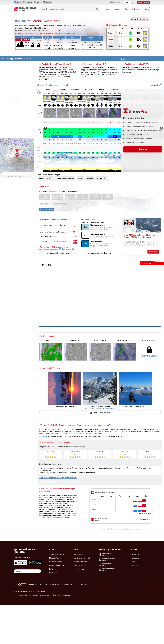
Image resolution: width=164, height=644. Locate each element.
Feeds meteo (79, 569)
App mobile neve (80, 562)
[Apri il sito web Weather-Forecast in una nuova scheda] (47, 2)
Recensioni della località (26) (92, 45)
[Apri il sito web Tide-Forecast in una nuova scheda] (38, 2)
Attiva (140, 19)
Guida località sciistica (92, 42)
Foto (127, 9)
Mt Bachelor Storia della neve (100, 253)
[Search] (97, 9)
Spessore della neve (73, 44)
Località (18, 33)
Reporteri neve (79, 565)
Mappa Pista (73, 48)
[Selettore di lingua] (129, 2)
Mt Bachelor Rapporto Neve (58, 253)
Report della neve (59, 41)
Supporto (44, 584)
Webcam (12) (59, 48)
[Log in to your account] (147, 9)
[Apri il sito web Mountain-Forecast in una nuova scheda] (28, 2)
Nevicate (118, 9)
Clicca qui (43, 436)
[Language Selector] (27, 571)
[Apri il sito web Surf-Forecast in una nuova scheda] (18, 2)
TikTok (133, 562)
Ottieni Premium (143, 2)
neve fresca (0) (55, 249)
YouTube (134, 565)
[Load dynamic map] (1, 174)
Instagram (135, 558)
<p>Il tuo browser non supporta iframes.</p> (121, 508)
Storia (47, 48)
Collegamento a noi (69, 584)
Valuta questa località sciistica (51, 482)
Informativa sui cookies (62, 595)
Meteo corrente (59, 45)
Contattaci (54, 584)
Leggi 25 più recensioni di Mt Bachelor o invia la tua (58, 478)
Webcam (90, 179)
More (39, 113)
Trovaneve (47, 45)
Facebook (135, 554)
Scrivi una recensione (74, 482)
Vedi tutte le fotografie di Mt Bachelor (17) (100, 409)
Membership (78, 554)
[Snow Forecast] (25, 9)
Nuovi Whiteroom (56, 565)
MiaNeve (53, 573)
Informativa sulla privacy (42, 595)
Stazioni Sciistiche (57, 554)
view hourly (155, 85)
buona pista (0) (68, 249)
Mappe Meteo (55, 558)
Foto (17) (92, 48)
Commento (85, 584)
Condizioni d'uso (24, 595)
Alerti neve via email (82, 558)
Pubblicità (33, 584)
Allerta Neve (47, 41)
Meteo (108, 9)
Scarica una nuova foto (100, 413)
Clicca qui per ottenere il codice (59, 517)
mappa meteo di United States (92, 434)
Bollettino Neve (56, 562)
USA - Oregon (29, 33)
